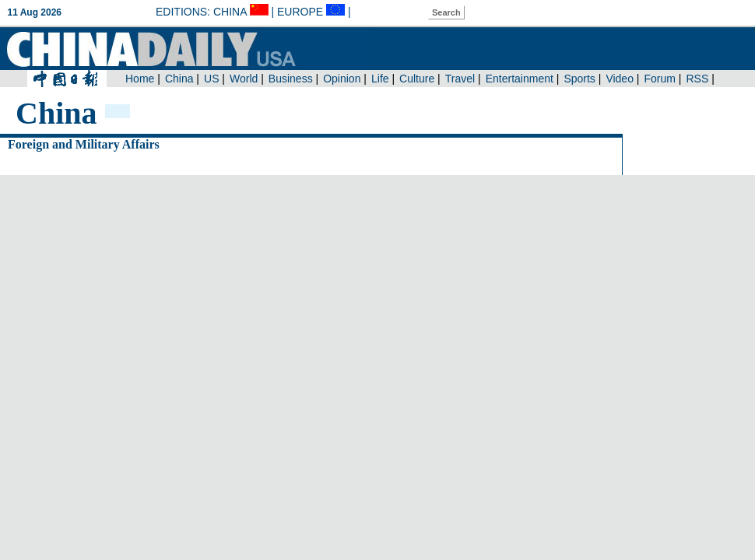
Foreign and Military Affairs (84, 144)
